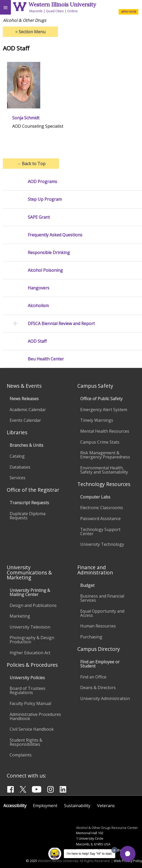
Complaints (21, 755)
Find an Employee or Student (100, 664)
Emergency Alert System (104, 410)
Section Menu (30, 32)
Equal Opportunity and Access (102, 613)
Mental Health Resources (105, 431)
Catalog (17, 456)
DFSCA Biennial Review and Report (61, 324)
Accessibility (15, 806)
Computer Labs (95, 497)
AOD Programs (42, 182)
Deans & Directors (98, 688)
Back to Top (31, 164)
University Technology (102, 544)
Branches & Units (26, 445)
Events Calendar (25, 420)
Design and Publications (33, 605)
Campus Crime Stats (100, 442)
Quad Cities (55, 11)
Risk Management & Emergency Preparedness (105, 455)
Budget (87, 585)
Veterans (106, 806)
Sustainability (77, 806)
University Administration (105, 698)
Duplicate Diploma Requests (28, 516)
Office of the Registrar (33, 490)
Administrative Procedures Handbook (35, 716)
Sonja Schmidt (26, 118)
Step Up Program (45, 199)
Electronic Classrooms (102, 508)
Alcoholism (38, 306)
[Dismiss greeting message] (114, 850)
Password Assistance (100, 519)
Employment (45, 806)
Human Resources (98, 626)
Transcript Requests (29, 503)
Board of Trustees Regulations (28, 690)
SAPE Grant (39, 217)
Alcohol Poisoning (45, 270)
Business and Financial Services (102, 598)
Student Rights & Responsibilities (26, 742)
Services (18, 478)
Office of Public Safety (101, 399)
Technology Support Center (100, 532)
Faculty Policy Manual (30, 703)
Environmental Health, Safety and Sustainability (104, 470)
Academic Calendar (28, 410)
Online (72, 11)
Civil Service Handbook (32, 729)
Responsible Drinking (49, 253)
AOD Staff (37, 341)
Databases (20, 467)
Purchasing (91, 637)
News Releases (24, 399)
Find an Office (93, 677)
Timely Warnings (97, 420)
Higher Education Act (30, 653)
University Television (30, 627)
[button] (128, 854)
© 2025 (32, 861)
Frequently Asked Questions (55, 235)
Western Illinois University (62, 5)
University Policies (27, 678)
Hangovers (39, 288)
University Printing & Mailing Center (30, 592)
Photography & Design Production (32, 640)
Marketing (20, 616)
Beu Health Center (46, 359)
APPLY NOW (129, 12)
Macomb (36, 11)
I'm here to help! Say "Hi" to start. (90, 854)
